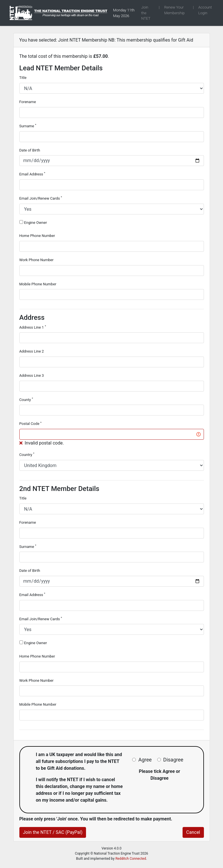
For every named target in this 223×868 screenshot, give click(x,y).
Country (27, 454)
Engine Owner (35, 223)
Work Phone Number (37, 260)
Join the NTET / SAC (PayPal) (53, 832)
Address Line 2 (32, 351)
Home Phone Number (37, 236)
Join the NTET (146, 13)
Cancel (193, 832)
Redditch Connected (131, 859)
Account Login (205, 10)
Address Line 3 (32, 375)
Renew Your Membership (174, 10)
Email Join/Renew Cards (41, 198)
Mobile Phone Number (38, 284)
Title (23, 78)
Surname (28, 126)
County (26, 399)
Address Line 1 (33, 327)
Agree (145, 760)
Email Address (32, 174)
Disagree (173, 760)
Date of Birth (30, 150)
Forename (28, 102)
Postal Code (30, 424)
